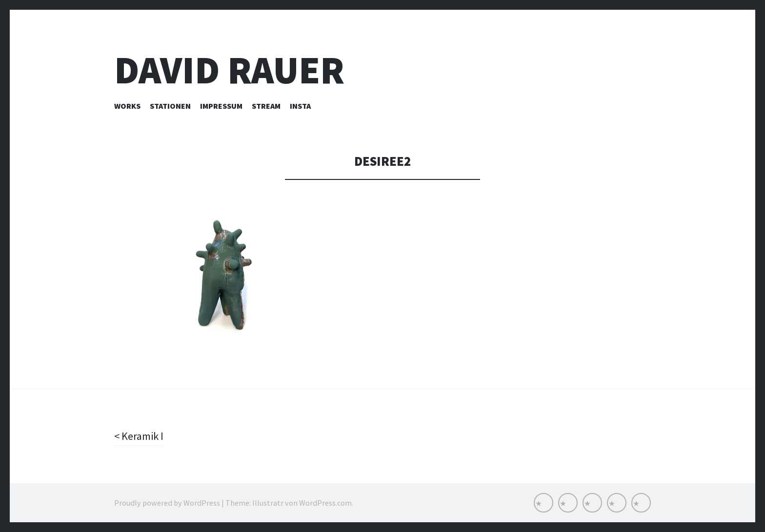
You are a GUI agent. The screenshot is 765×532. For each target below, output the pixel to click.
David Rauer (229, 70)
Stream (266, 106)
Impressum (221, 106)
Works (127, 106)
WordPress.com (325, 503)
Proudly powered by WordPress (167, 503)
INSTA (300, 106)
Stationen (170, 106)
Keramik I (141, 436)
